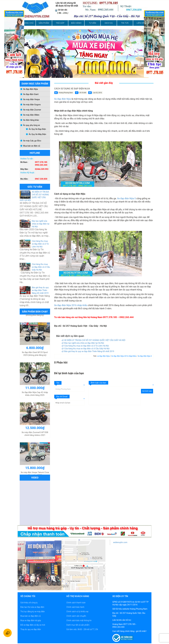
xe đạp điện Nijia (104, 356)
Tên (58, 383)
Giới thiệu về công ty (29, 603)
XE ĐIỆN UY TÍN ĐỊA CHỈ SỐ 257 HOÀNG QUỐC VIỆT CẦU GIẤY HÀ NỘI (94, 340)
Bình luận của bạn (98, 383)
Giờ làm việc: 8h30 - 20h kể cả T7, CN (82, 629)
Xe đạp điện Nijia (63, 99)
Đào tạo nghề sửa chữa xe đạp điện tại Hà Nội (41, 224)
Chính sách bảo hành (75, 607)
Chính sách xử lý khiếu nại (77, 612)
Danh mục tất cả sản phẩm (78, 625)
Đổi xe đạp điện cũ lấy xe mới (33, 625)
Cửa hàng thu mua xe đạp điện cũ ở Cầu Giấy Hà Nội (41, 267)
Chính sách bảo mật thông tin (79, 620)
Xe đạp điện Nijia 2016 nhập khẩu (71, 305)
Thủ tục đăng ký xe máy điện (33, 612)
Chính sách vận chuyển (76, 616)
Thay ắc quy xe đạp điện (31, 629)
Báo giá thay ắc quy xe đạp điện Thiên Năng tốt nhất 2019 (40, 290)
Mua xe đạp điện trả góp (31, 620)
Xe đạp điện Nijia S (126, 198)
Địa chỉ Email (62, 397)
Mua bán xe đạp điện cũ (31, 616)
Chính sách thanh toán (76, 603)
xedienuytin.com (120, 542)
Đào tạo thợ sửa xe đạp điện (32, 607)
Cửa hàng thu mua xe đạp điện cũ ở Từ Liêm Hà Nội (40, 244)
